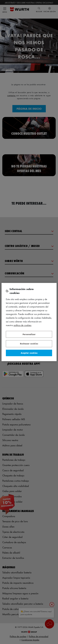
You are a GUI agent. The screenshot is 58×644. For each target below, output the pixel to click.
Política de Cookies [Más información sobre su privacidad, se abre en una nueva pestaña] (23, 325)
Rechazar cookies (29, 344)
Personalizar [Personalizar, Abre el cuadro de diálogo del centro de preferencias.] (29, 334)
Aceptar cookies (29, 353)
